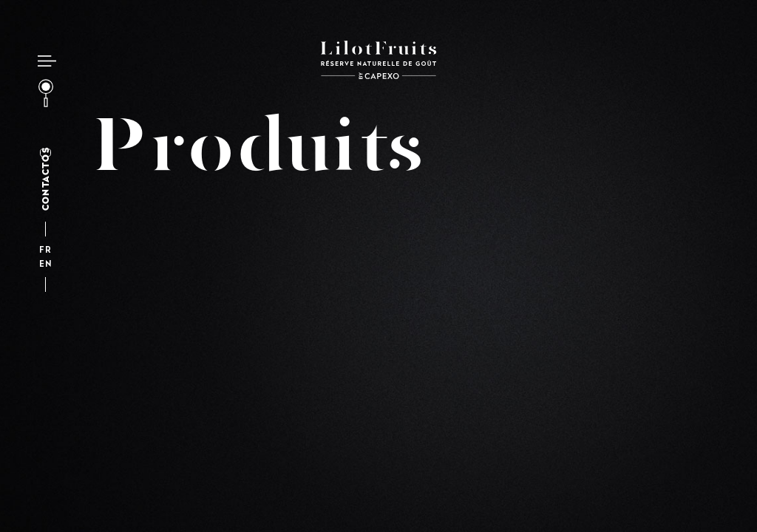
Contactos (45, 180)
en (45, 265)
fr (45, 251)
